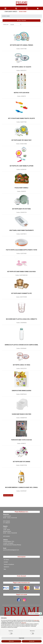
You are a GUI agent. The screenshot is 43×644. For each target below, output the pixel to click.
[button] (16, 9)
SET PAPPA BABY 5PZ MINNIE (21, 461)
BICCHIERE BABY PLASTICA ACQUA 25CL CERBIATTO (21, 319)
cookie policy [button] (24, 623)
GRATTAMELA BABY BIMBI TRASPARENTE (21, 230)
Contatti (6, 562)
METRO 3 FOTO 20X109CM (21, 92)
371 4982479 (7, 523)
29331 (8, 536)
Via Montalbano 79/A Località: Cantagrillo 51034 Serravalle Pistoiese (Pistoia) (12, 543)
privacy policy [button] (37, 620)
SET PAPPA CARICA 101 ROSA (21, 364)
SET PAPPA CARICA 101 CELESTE (21, 66)
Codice (18, 48)
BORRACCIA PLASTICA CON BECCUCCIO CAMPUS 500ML (21, 344)
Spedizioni (6, 567)
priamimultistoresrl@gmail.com (11, 550)
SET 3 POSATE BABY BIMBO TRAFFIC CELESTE (21, 118)
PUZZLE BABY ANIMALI (21, 187)
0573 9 (5, 536)
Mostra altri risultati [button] (8, 495)
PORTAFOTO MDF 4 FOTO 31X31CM (21, 439)
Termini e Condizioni (9, 564)
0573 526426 (7, 521)
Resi (5, 569)
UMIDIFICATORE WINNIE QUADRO (21, 390)
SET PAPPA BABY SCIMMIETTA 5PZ (21, 293)
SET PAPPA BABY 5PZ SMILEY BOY (21, 140)
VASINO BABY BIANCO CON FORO (21, 414)
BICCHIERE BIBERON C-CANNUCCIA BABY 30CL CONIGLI (21, 487)
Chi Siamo (6, 560)
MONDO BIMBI (23, 12)
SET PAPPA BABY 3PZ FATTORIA (21, 208)
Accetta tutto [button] (32, 641)
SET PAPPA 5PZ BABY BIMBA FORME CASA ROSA (21, 271)
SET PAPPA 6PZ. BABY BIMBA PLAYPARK (21, 165)
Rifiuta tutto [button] (11, 641)
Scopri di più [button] (21, 638)
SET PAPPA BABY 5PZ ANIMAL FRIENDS (21, 45)
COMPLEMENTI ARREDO (11, 12)
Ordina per (6, 24)
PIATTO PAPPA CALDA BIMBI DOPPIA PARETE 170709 (21, 249)
